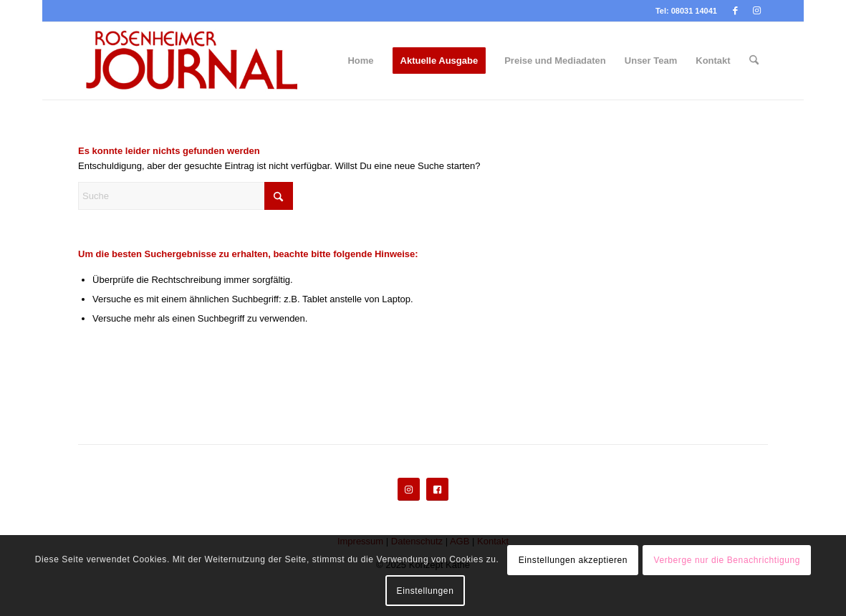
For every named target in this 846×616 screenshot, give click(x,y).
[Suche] (754, 61)
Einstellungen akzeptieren (573, 560)
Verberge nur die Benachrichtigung (727, 560)
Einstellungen (426, 591)
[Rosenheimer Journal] (200, 61)
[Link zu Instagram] (757, 11)
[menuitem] (360, 61)
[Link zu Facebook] (735, 11)
